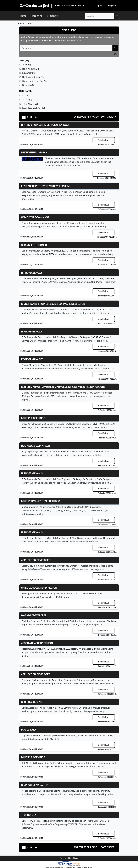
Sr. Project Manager (34, 785)
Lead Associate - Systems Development (46, 186)
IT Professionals (32, 273)
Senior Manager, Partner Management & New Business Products (63, 387)
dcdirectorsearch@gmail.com (36, 597)
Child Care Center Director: (39, 588)
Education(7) (28, 73)
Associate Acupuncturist (37, 643)
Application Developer (36, 560)
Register (112, 5)
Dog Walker (29, 730)
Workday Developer (34, 615)
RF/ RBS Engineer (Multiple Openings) (45, 125)
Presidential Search (34, 152)
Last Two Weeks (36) (34, 108)
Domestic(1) (28, 85)
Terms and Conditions (69, 858)
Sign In (100, 5)
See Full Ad (104, 140)
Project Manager (32, 359)
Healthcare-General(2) (33, 77)
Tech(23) (26, 65)
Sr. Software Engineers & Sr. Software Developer (53, 304)
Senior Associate (32, 702)
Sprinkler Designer (34, 245)
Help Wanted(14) (31, 69)
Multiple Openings (33, 418)
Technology (29, 815)
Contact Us (52, 16)
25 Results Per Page (85, 117)
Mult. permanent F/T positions (40, 501)
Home (23, 16)
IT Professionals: (32, 332)
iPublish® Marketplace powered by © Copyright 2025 (69, 864)
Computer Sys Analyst (35, 217)
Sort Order (107, 117)
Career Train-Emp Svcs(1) (34, 81)
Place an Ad (37, 16)
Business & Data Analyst (36, 446)
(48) (24, 61)
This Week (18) (30, 104)
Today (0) (27, 100)
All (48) (26, 96)
